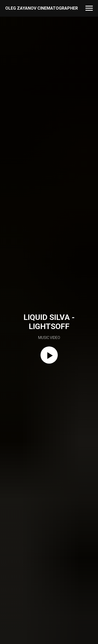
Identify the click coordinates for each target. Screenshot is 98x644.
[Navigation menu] (89, 8)
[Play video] (49, 355)
